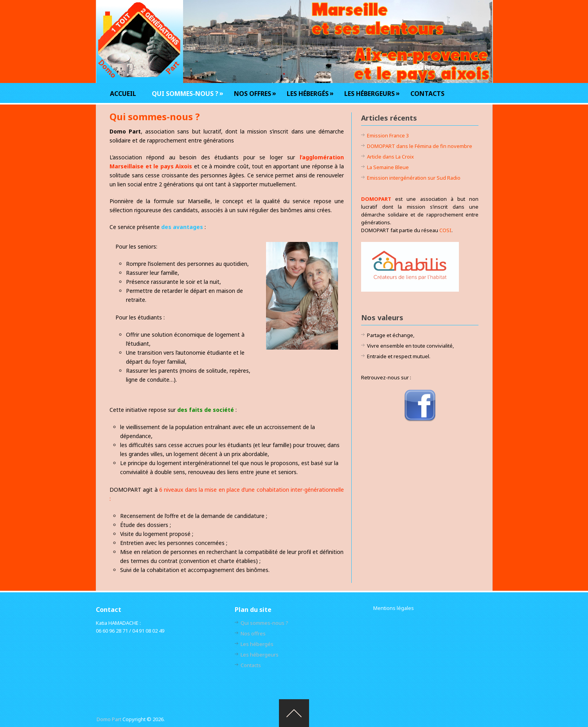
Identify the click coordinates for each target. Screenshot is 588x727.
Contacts (427, 94)
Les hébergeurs (370, 93)
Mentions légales (394, 608)
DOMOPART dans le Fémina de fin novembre (420, 146)
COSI (445, 230)
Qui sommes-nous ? (185, 93)
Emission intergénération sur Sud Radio (414, 178)
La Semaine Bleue (388, 167)
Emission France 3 (388, 135)
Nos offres (253, 93)
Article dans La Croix (390, 157)
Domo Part (109, 719)
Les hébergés (308, 93)
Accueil (123, 94)
